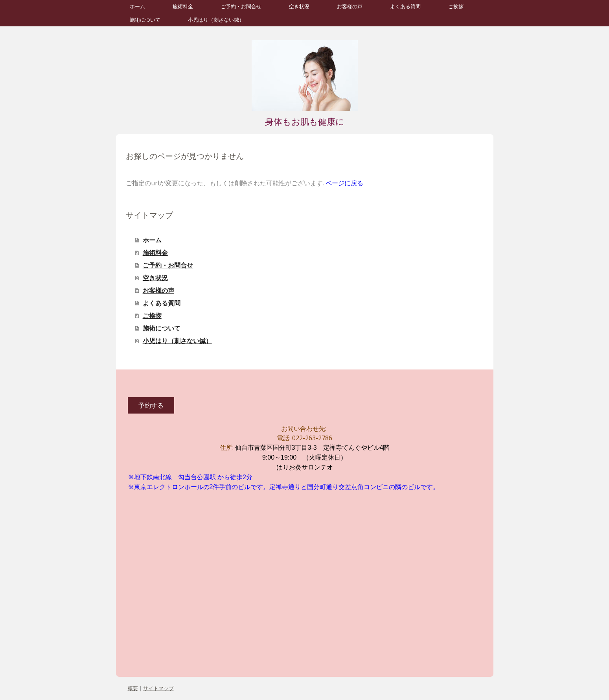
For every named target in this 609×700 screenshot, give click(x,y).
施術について (145, 20)
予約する (151, 405)
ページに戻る (344, 183)
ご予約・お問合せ (241, 6)
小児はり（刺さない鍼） (216, 20)
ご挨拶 (456, 6)
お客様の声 (350, 6)
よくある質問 (405, 6)
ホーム (137, 6)
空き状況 (299, 6)
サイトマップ (158, 688)
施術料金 (183, 6)
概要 (133, 688)
